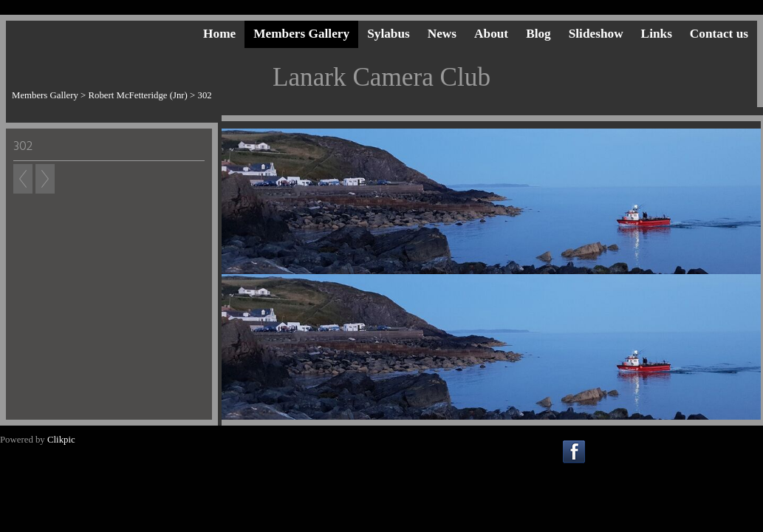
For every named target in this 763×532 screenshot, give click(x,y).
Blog (538, 34)
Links (657, 34)
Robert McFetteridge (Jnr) (138, 95)
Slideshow (596, 34)
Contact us (719, 34)
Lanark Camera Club (381, 77)
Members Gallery (301, 34)
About (491, 34)
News (442, 34)
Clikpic (61, 440)
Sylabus (389, 34)
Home (219, 34)
